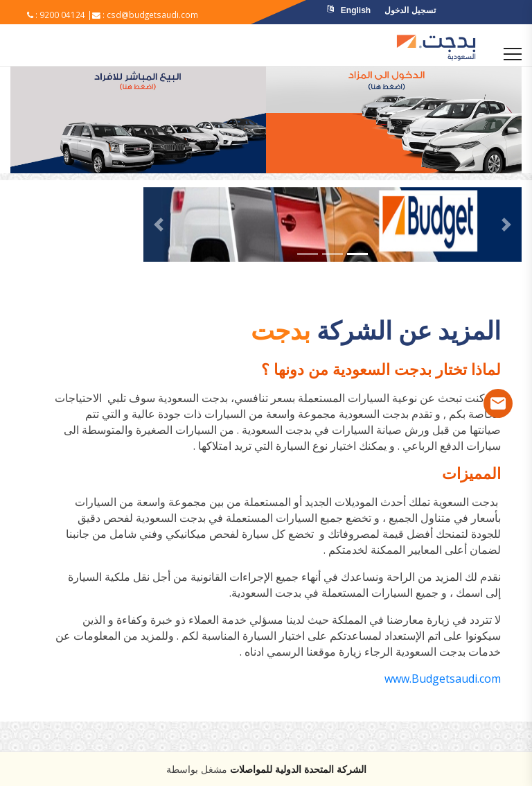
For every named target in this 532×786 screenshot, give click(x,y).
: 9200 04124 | (60, 15)
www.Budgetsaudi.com (443, 679)
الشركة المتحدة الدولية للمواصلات (298, 769)
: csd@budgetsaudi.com (148, 15)
